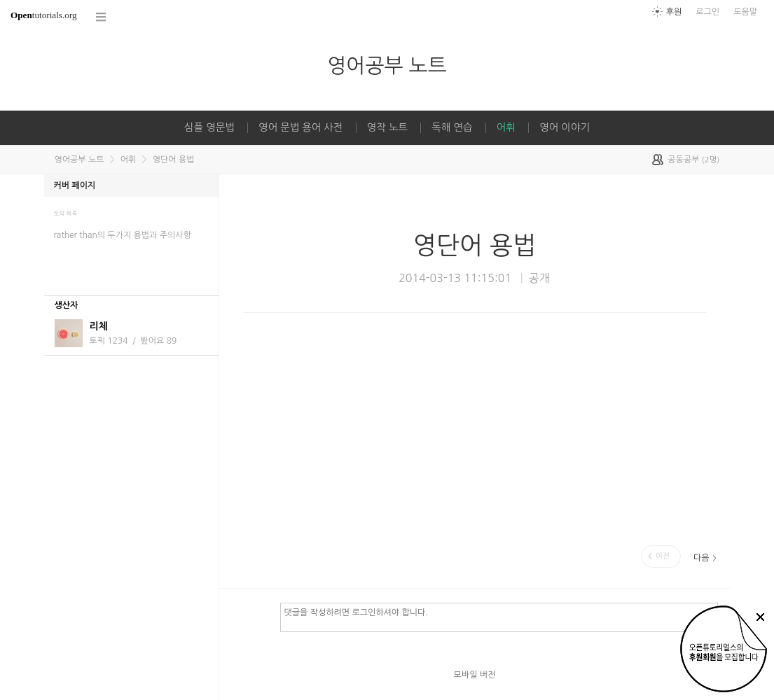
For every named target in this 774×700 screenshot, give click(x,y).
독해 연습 (452, 127)
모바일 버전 (475, 675)
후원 (674, 12)
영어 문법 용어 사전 (300, 127)
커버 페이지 (75, 185)
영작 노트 (387, 127)
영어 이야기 (565, 127)
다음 (702, 558)
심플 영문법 (209, 127)
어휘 (506, 127)
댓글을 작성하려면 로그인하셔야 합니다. (499, 617)
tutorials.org (44, 15)
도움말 (745, 12)
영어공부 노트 (387, 65)
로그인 (707, 12)
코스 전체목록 (102, 17)
